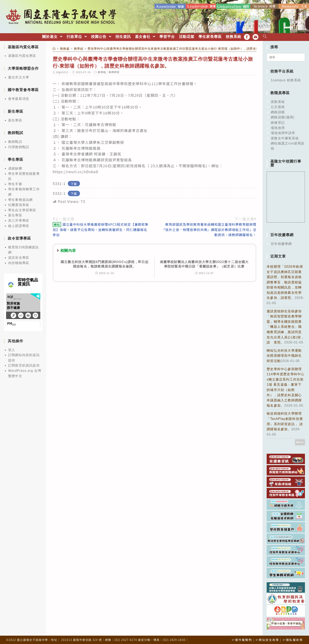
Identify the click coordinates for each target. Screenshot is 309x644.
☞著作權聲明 (242, 639)
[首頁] (54, 47)
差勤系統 (278, 101)
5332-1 (59, 192)
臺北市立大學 (19, 76)
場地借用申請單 (283, 132)
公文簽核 (278, 106)
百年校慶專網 (281, 243)
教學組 (102, 71)
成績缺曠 (15, 167)
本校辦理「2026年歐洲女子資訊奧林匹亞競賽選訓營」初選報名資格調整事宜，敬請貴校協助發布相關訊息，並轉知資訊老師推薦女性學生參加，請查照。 (285, 281)
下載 (74, 182)
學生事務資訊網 (20, 199)
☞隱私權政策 (293, 639)
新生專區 (15, 119)
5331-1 (59, 182)
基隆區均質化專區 (22, 55)
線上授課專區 (19, 225)
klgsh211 (62, 71)
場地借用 (278, 127)
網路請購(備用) (283, 116)
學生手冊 (15, 183)
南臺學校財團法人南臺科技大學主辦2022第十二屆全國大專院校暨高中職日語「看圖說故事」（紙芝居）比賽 (204, 263)
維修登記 (278, 121)
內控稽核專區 (19, 262)
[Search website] (265, 36)
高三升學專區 (19, 219)
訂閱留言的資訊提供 (24, 364)
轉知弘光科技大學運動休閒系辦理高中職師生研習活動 (284, 354)
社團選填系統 (19, 204)
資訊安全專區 (19, 257)
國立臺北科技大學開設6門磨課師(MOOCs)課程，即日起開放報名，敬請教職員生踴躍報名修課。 (105, 263)
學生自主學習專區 (22, 209)
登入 (12, 349)
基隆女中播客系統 (285, 137)
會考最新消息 (19, 98)
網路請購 (278, 111)
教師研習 (114, 71)
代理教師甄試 (19, 146)
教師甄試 (15, 140)
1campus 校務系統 (286, 79)
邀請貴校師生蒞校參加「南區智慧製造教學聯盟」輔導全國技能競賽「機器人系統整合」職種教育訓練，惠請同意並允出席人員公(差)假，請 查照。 (285, 326)
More (300, 441)
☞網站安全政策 (267, 639)
